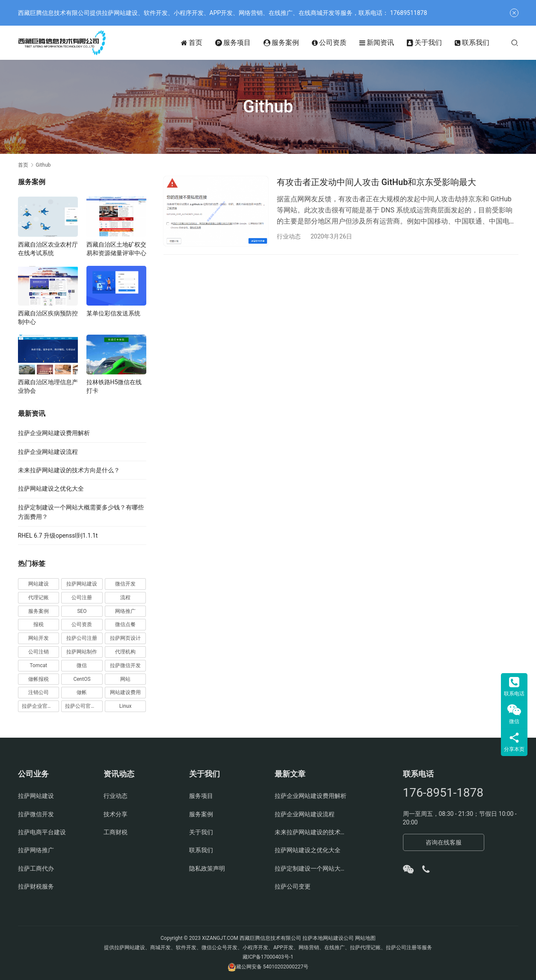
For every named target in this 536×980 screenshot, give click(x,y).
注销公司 (38, 692)
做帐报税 (38, 679)
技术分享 (115, 814)
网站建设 (38, 584)
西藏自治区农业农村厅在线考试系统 (48, 249)
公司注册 (82, 597)
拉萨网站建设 (82, 584)
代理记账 (38, 597)
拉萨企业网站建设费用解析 (54, 433)
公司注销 (38, 652)
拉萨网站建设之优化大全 (51, 489)
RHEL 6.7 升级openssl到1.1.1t (58, 536)
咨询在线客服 (444, 842)
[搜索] (515, 43)
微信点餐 (125, 624)
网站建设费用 (125, 692)
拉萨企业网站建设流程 (48, 452)
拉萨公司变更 (293, 886)
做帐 (82, 692)
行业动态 (289, 236)
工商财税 (115, 832)
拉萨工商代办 (36, 868)
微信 (82, 665)
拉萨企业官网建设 (41, 706)
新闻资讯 (377, 43)
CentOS (82, 679)
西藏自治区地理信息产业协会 (48, 386)
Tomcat (38, 665)
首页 (192, 43)
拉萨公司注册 (82, 638)
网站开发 (38, 638)
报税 (38, 624)
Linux (126, 706)
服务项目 (233, 43)
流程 (125, 597)
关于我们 (424, 43)
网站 (125, 679)
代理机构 (125, 652)
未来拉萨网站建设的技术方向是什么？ (69, 470)
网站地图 (365, 938)
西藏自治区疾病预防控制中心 (48, 318)
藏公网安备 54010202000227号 (272, 967)
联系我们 (472, 43)
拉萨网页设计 (125, 638)
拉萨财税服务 (36, 886)
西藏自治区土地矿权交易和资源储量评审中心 (116, 249)
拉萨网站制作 (82, 652)
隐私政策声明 (207, 868)
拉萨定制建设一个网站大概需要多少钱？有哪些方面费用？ (311, 868)
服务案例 (281, 43)
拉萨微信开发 (125, 665)
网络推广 (125, 611)
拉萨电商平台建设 (42, 832)
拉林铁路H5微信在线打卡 (114, 386)
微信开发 (125, 584)
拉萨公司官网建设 (84, 706)
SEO (82, 611)
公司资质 (329, 43)
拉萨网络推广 (36, 850)
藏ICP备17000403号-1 (268, 957)
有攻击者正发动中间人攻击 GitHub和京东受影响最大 (377, 182)
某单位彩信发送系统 (113, 313)
